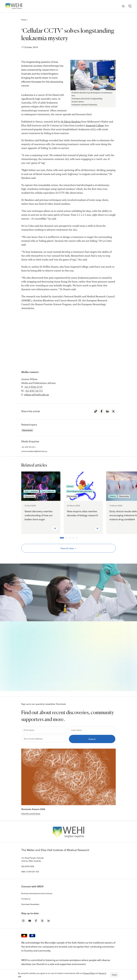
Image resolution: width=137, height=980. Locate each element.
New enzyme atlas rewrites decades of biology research (83, 513)
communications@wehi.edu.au (34, 451)
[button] (130, 6)
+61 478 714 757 (34, 391)
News (24, 20)
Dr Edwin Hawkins (71, 122)
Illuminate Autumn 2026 (33, 809)
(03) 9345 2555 (28, 866)
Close (114, 975)
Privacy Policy (89, 973)
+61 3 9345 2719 (33, 387)
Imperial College (95, 125)
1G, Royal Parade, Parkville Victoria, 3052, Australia (32, 859)
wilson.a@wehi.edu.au (36, 395)
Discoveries (27, 430)
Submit (92, 739)
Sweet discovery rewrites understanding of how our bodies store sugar (39, 515)
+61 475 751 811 (28, 447)
